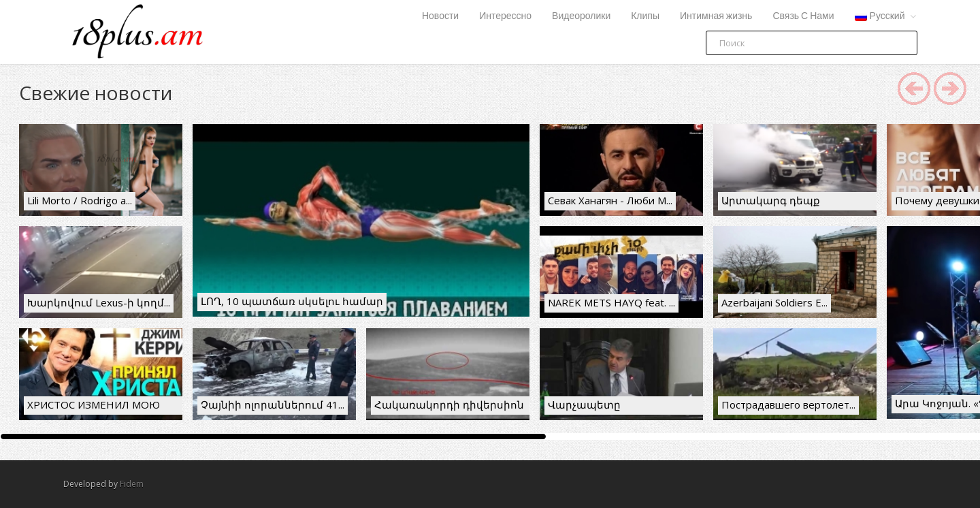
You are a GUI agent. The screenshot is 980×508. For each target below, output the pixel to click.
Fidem (132, 484)
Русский (880, 16)
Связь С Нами (803, 16)
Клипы (645, 16)
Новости (440, 16)
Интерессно (505, 16)
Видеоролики (581, 16)
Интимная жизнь (716, 16)
